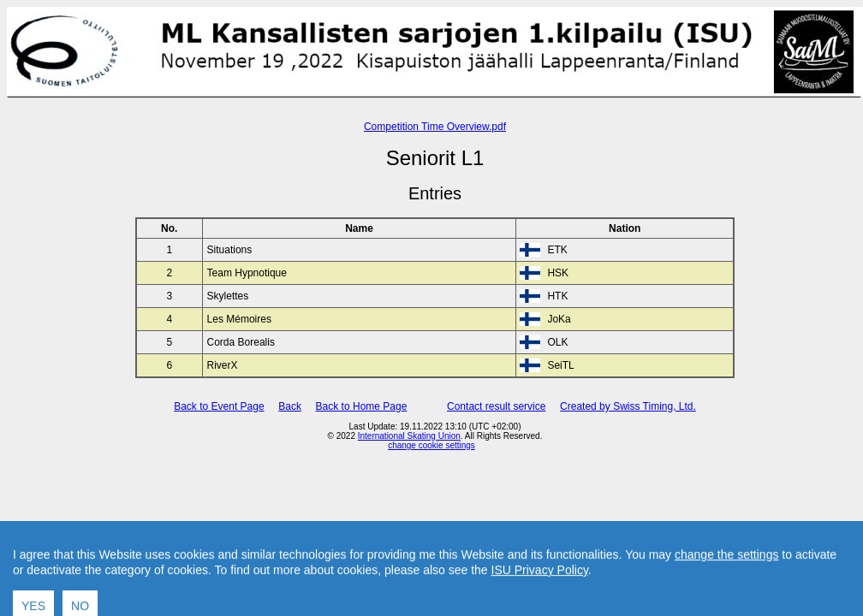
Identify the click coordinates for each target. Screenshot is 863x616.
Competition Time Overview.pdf (435, 127)
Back (290, 406)
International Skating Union (409, 436)
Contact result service (496, 406)
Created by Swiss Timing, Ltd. (628, 406)
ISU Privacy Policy (540, 608)
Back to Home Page (362, 406)
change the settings (726, 593)
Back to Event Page (219, 406)
